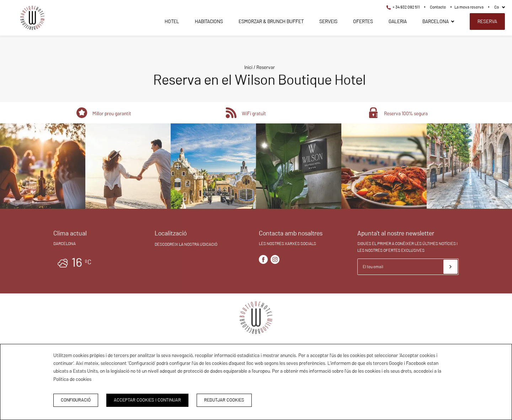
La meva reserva (469, 7)
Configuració (76, 400)
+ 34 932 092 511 (403, 7)
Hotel (172, 21)
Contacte (438, 7)
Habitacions (209, 21)
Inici (248, 67)
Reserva (487, 21)
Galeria (398, 21)
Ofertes (363, 21)
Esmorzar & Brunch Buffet (271, 21)
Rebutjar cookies (224, 400)
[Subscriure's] (450, 267)
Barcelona (436, 21)
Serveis (328, 21)
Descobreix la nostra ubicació (186, 244)
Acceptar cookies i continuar (147, 400)
